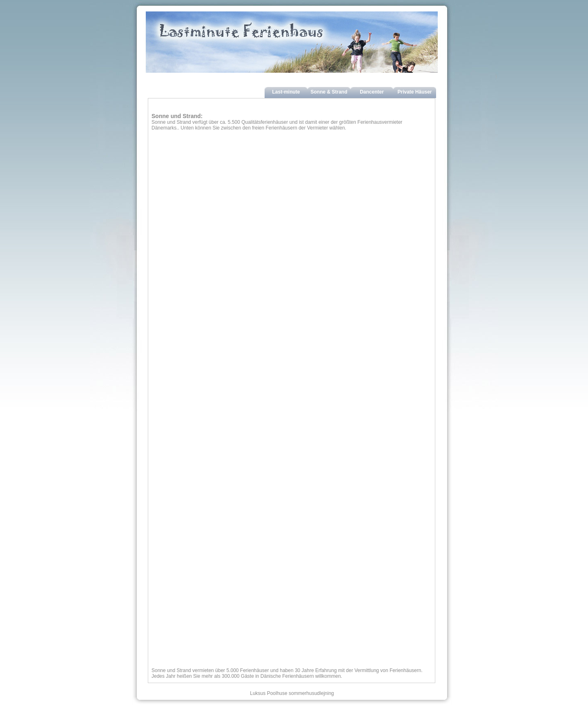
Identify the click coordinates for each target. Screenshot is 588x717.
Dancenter (372, 92)
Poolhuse (277, 693)
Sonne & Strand (329, 92)
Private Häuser (414, 92)
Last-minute (286, 92)
